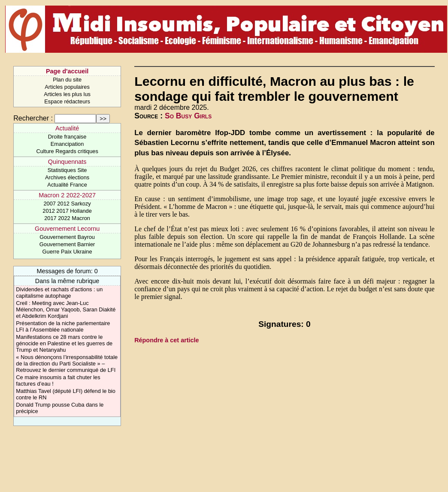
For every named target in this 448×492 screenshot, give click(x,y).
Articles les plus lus (67, 94)
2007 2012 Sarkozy (67, 204)
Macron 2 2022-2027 (67, 195)
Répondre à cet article (166, 340)
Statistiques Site (67, 170)
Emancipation (67, 144)
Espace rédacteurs (67, 101)
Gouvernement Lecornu (67, 229)
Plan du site (67, 80)
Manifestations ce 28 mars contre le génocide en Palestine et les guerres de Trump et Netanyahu (64, 343)
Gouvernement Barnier (67, 244)
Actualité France (67, 185)
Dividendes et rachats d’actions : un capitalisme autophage (59, 293)
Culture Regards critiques (67, 151)
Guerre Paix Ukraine (67, 252)
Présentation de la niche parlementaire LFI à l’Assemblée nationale (63, 326)
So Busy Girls (188, 116)
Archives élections (67, 177)
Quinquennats (67, 162)
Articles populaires (67, 87)
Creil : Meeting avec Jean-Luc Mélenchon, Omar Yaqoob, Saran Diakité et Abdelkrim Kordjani (66, 309)
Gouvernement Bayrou (67, 237)
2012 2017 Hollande (67, 211)
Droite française (67, 137)
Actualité (67, 128)
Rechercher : (33, 118)
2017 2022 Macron (67, 218)
